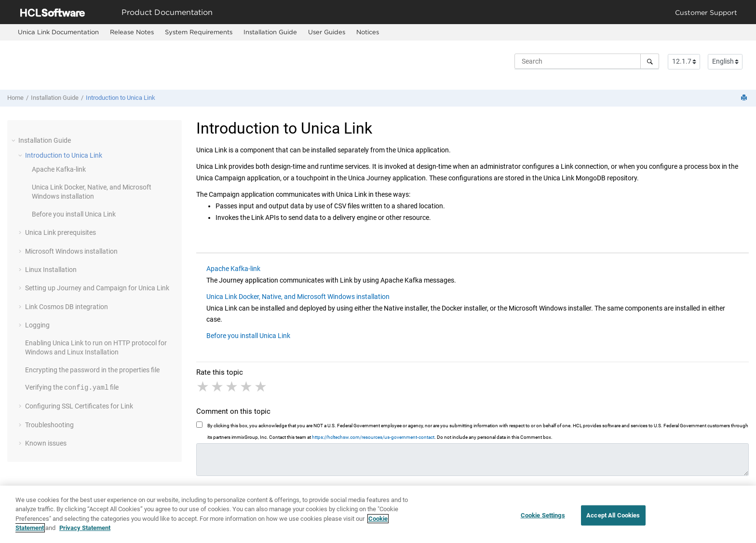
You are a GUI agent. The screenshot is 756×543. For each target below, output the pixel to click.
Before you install (74, 214)
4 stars (247, 387)
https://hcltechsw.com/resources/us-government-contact (373, 437)
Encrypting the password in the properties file (92, 370)
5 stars (261, 387)
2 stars (218, 387)
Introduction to (121, 98)
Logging (37, 325)
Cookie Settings (543, 520)
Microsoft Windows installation (71, 251)
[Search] (650, 61)
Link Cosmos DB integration (67, 307)
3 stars (232, 387)
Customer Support (706, 12)
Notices (368, 32)
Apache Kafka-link (59, 169)
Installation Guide (270, 32)
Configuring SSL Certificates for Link (79, 406)
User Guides (327, 32)
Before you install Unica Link (248, 336)
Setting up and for (97, 288)
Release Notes (132, 32)
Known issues (46, 443)
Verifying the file (72, 388)
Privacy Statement (85, 532)
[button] (14, 140)
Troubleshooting (49, 425)
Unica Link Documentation (58, 32)
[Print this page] (745, 98)
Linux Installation (51, 270)
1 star (203, 387)
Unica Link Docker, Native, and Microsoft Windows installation (298, 297)
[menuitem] (58, 32)
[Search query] (587, 61)
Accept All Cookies (613, 520)
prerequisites (61, 232)
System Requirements (199, 32)
